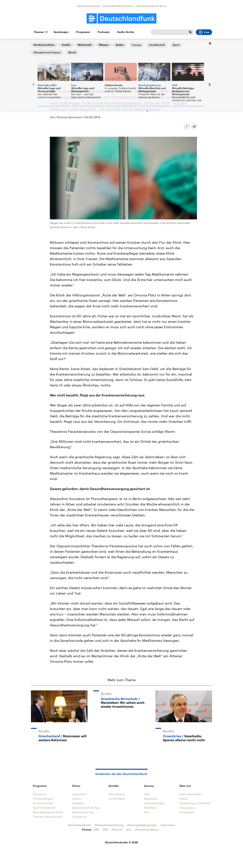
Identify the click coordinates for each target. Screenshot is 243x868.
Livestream (79, 794)
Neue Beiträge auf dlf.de (48, 812)
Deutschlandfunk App (86, 808)
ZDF (105, 829)
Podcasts (104, 32)
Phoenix (117, 829)
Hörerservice (117, 794)
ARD (96, 829)
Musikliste (150, 808)
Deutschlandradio (89, 6)
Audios (77, 799)
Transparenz (187, 808)
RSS (147, 812)
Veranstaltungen (155, 803)
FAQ (147, 794)
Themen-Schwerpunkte (48, 817)
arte (129, 829)
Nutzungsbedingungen (142, 825)
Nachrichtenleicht (44, 808)
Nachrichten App (83, 812)
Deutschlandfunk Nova (151, 6)
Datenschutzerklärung (109, 825)
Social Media (117, 799)
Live (204, 32)
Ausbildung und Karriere (195, 803)
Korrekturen (187, 812)
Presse (183, 799)
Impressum (168, 825)
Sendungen (61, 32)
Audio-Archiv (126, 32)
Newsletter (151, 799)
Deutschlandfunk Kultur (118, 6)
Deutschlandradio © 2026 (122, 842)
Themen (39, 32)
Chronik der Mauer (147, 829)
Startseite (37, 45)
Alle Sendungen (56, 45)
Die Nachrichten (43, 803)
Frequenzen (80, 817)
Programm (83, 32)
